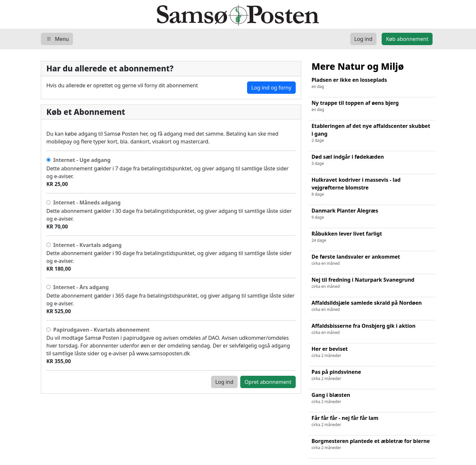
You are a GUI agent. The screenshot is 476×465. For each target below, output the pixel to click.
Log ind (224, 382)
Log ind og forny (271, 88)
